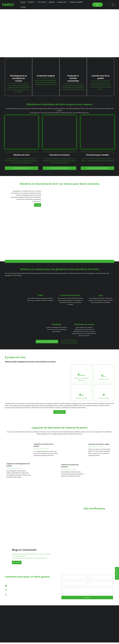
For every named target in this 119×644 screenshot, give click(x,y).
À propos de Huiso (59, 413)
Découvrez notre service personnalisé (61, 342)
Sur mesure (42, 2)
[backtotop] (117, 578)
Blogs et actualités (76, 2)
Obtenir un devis (97, 5)
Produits (30, 2)
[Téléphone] (100, 585)
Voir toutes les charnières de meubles (97, 168)
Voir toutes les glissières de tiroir (22, 168)
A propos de (61, 2)
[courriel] (117, 573)
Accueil (23, 2)
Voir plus (37, 205)
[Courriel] (74, 585)
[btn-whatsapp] (117, 569)
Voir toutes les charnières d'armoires (60, 168)
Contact (23, 7)
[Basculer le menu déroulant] (35, 2)
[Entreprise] (100, 578)
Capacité (51, 2)
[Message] (87, 592)
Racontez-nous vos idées (85, 342)
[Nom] (74, 578)
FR (112, 5)
